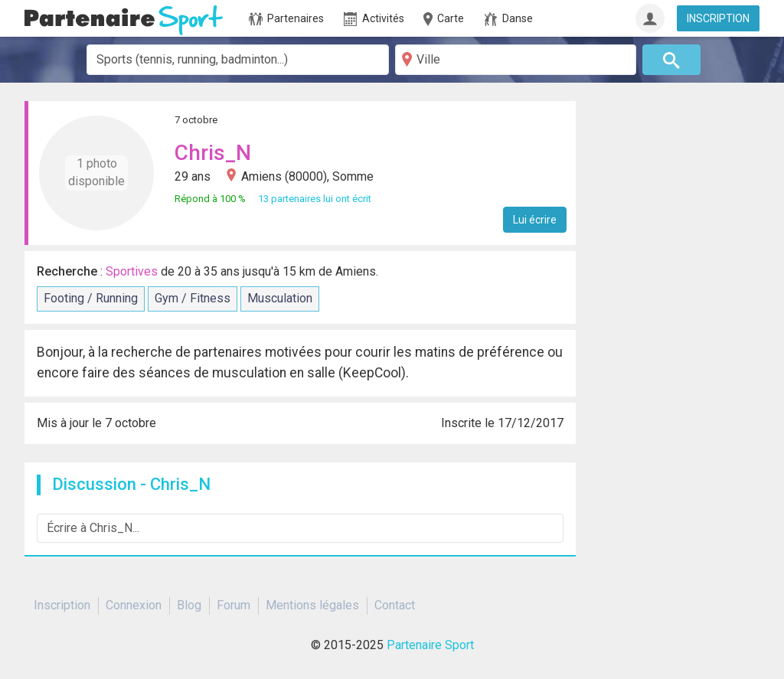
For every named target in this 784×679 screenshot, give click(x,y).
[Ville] (516, 60)
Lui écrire (535, 220)
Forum (234, 605)
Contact (395, 605)
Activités (374, 19)
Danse (508, 19)
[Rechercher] (672, 60)
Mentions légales (312, 605)
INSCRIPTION (718, 18)
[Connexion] (650, 18)
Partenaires (286, 19)
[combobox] (238, 60)
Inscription (62, 605)
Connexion (134, 605)
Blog (189, 605)
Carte (443, 19)
